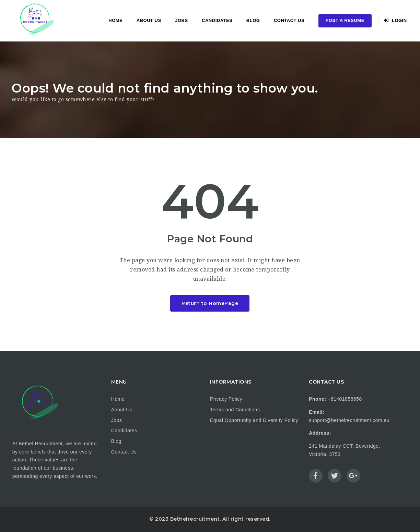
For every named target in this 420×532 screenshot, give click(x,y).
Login (395, 20)
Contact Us (289, 20)
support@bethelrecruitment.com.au (349, 420)
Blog (253, 20)
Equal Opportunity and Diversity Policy (254, 420)
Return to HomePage (210, 303)
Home (115, 20)
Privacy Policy (226, 399)
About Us (149, 20)
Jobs (181, 20)
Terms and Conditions (235, 410)
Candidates (217, 20)
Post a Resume (345, 20)
